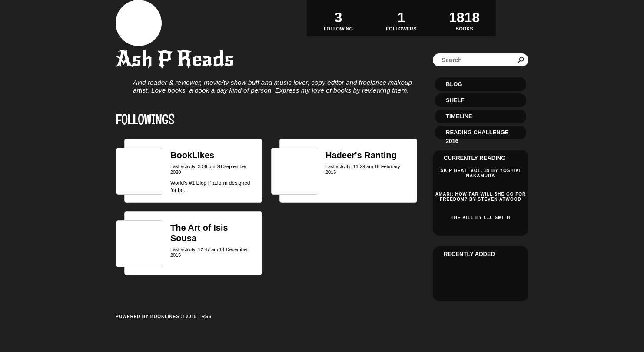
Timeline (459, 116)
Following (338, 18)
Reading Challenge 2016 (477, 134)
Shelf (455, 100)
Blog (454, 84)
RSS (207, 317)
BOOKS (464, 18)
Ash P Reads (175, 59)
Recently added (469, 254)
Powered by (156, 326)
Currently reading (475, 158)
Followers (401, 18)
